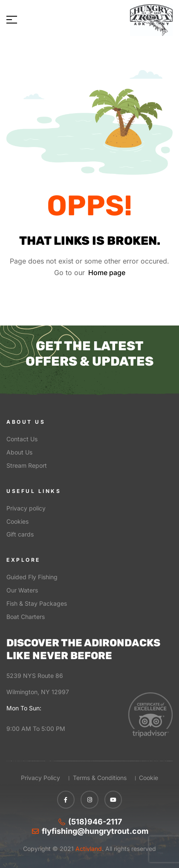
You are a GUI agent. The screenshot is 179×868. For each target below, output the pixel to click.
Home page (107, 273)
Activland (88, 849)
